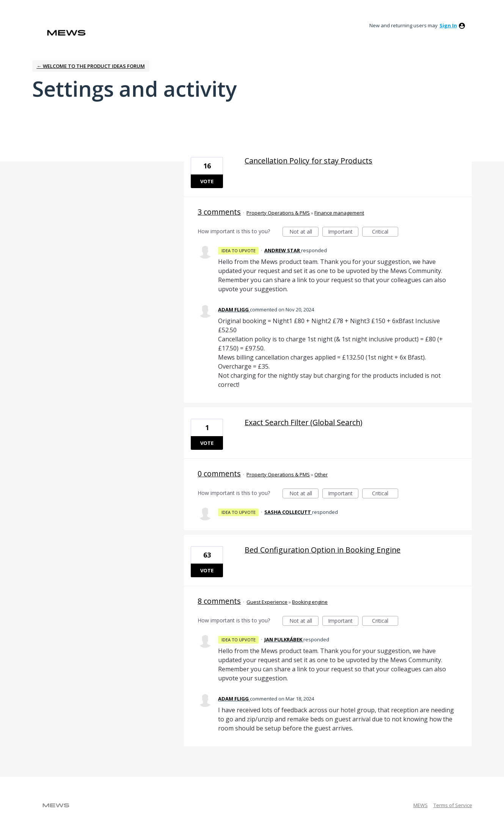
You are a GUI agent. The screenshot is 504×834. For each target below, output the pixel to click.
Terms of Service (453, 805)
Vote (207, 181)
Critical (385, 232)
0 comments (219, 474)
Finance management (339, 213)
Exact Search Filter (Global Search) (303, 422)
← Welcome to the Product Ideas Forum (91, 66)
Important (343, 232)
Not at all (304, 232)
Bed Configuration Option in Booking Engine (323, 550)
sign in (448, 25)
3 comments (219, 212)
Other (321, 474)
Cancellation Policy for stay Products (309, 161)
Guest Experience (267, 602)
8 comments (219, 601)
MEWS (421, 805)
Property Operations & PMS (278, 213)
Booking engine (310, 602)
